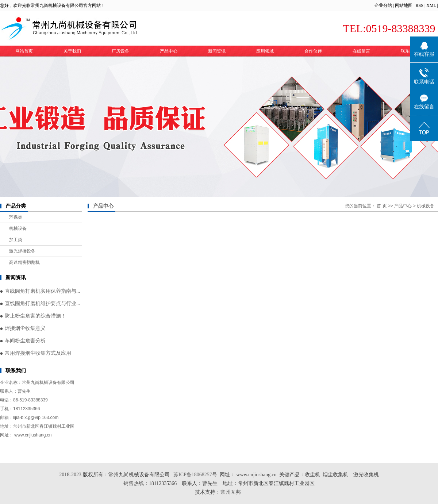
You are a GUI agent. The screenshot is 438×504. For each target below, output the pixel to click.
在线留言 (361, 51)
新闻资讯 (217, 51)
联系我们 (410, 51)
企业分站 (383, 5)
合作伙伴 (313, 51)
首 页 (382, 206)
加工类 (16, 240)
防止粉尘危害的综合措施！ (35, 316)
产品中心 (169, 51)
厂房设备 (120, 51)
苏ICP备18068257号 (195, 475)
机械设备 (18, 228)
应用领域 (265, 51)
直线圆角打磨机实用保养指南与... (43, 291)
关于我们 (72, 51)
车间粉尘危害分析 (25, 341)
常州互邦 (231, 492)
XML (431, 5)
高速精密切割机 (24, 262)
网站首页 (24, 51)
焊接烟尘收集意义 (25, 328)
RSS (420, 5)
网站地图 (404, 5)
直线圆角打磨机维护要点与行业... (43, 303)
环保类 (16, 217)
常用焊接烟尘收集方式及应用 (38, 353)
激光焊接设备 (22, 251)
